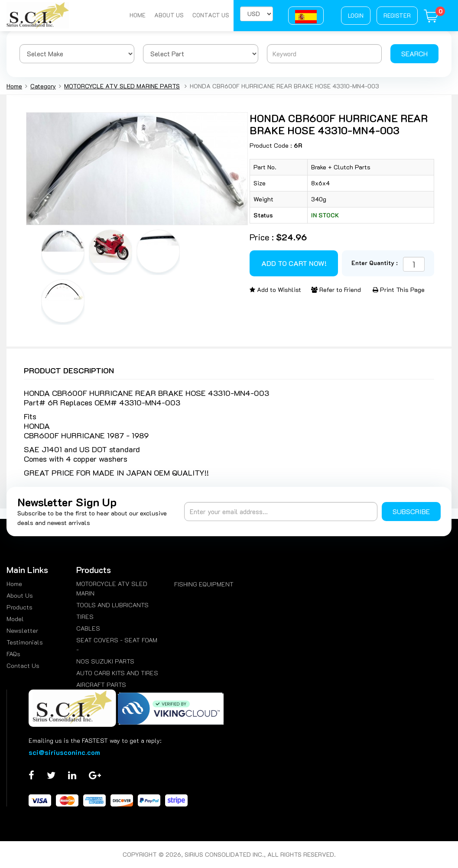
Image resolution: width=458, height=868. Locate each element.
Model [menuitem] (15, 619)
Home (138, 15)
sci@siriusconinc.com (64, 752)
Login (356, 15)
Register (397, 15)
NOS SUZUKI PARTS (105, 661)
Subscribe (411, 511)
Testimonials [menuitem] (25, 642)
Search (414, 53)
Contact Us (211, 15)
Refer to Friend (336, 290)
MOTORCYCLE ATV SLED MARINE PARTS (122, 86)
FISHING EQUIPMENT (204, 584)
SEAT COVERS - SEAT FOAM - (117, 645)
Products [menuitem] (19, 607)
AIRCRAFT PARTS (101, 685)
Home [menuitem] (14, 584)
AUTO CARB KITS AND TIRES (117, 673)
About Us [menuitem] (20, 595)
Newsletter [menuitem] (22, 630)
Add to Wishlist (275, 290)
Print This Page (399, 290)
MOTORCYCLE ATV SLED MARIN (112, 588)
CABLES (88, 628)
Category (43, 86)
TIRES (85, 617)
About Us (169, 15)
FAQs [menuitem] (13, 654)
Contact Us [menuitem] (23, 666)
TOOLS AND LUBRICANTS (112, 605)
